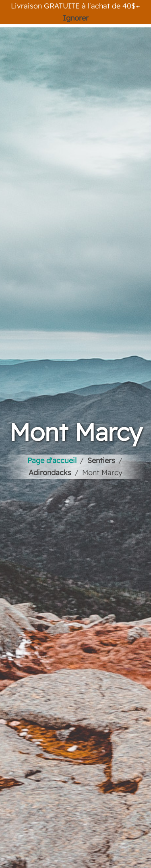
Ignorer (76, 18)
